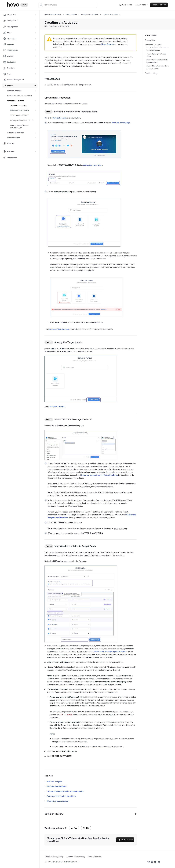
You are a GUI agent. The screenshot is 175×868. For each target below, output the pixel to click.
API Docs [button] (141, 5)
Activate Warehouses (22, 133)
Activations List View (93, 165)
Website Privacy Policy (54, 857)
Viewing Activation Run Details (22, 120)
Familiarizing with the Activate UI (19, 96)
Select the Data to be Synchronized (110, 652)
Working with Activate (22, 101)
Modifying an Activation (24, 110)
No (86, 828)
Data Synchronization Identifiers (61, 796)
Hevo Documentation (53, 14)
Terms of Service (94, 857)
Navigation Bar (60, 118)
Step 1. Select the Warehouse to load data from (158, 49)
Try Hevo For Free (125, 840)
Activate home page (121, 123)
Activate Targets (22, 138)
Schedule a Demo (159, 5)
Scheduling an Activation (20, 115)
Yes (74, 828)
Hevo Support (108, 44)
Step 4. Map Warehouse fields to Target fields (158, 67)
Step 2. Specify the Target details (156, 55)
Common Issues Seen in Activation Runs (19, 126)
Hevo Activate (71, 14)
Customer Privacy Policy (75, 857)
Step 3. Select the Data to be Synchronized (157, 61)
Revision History (151, 73)
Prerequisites (150, 40)
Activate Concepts (22, 91)
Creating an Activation (19, 105)
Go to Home (126, 5)
